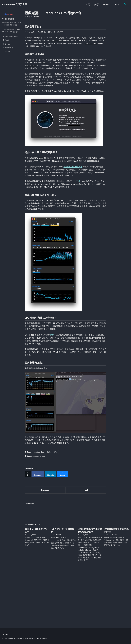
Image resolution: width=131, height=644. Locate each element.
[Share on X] (28, 527)
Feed (5, 635)
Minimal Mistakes (45, 638)
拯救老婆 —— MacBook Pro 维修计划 (53, 13)
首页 (87, 4)
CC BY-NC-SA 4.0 (9, 34)
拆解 (57, 378)
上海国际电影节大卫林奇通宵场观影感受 (90, 584)
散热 (49, 506)
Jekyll (36, 638)
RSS (116, 4)
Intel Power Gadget (80, 194)
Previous (45, 542)
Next (86, 542)
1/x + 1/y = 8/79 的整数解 (63, 584)
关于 (96, 4)
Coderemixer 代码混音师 (15, 4)
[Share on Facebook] (39, 527)
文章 (87, 213)
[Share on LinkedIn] (52, 527)
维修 (56, 506)
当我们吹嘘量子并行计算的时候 (116, 584)
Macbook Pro (39, 506)
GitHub (106, 4)
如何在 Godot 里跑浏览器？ (36, 584)
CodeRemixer (9, 19)
